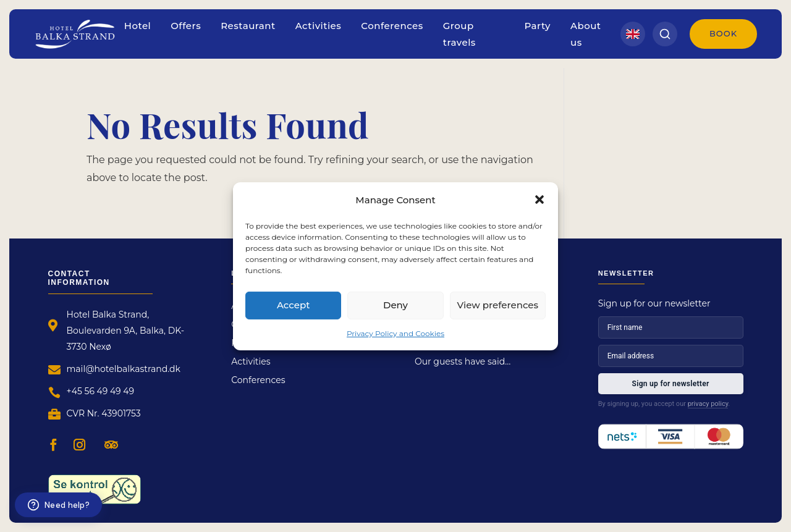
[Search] (665, 34)
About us (586, 34)
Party (538, 26)
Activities (319, 26)
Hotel (138, 26)
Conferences (392, 26)
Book (723, 33)
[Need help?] (58, 505)
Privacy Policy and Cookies (395, 333)
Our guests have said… (463, 362)
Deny (395, 305)
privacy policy (708, 404)
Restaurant (248, 26)
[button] (539, 200)
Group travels (459, 34)
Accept (293, 305)
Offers (186, 26)
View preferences (498, 305)
